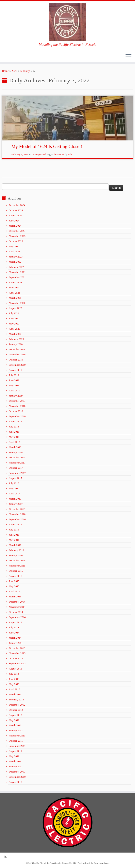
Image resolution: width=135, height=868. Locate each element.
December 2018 (17, 401)
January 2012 (16, 730)
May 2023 (14, 246)
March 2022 (15, 262)
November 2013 (17, 653)
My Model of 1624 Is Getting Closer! (47, 146)
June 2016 (14, 535)
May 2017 (14, 488)
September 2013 (17, 663)
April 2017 (15, 494)
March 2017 (15, 499)
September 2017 (17, 473)
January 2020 (16, 344)
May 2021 (14, 288)
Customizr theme (101, 863)
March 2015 (15, 597)
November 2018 (17, 406)
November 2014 (17, 607)
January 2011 (16, 766)
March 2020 (15, 334)
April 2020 (15, 329)
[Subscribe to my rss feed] (7, 857)
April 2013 (15, 689)
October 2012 (16, 710)
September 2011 (17, 746)
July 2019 (14, 375)
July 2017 (14, 483)
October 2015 (16, 571)
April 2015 (15, 591)
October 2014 (16, 612)
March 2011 (15, 761)
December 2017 (17, 457)
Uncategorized (39, 155)
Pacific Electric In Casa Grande (47, 863)
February (25, 71)
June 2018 (14, 432)
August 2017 (16, 478)
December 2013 (17, 648)
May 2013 (14, 684)
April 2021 (15, 293)
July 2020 (14, 313)
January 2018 (16, 452)
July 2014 (14, 627)
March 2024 (15, 226)
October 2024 (16, 210)
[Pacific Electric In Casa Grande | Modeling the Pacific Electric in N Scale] (67, 22)
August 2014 (16, 622)
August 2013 (16, 669)
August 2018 (16, 421)
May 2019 (14, 385)
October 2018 (16, 411)
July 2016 (14, 530)
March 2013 (15, 694)
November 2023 (17, 236)
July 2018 (14, 427)
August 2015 (16, 576)
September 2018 (17, 416)
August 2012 (16, 715)
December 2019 (17, 349)
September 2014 (17, 617)
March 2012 (15, 725)
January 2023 (16, 257)
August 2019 (16, 370)
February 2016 (16, 550)
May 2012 (14, 720)
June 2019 (14, 380)
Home (5, 71)
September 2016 (17, 519)
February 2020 (16, 339)
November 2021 (17, 272)
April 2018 (15, 442)
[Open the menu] (128, 55)
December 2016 (17, 509)
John (70, 155)
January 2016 (16, 555)
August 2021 (16, 282)
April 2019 (15, 391)
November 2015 (17, 566)
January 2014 (16, 643)
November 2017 (17, 463)
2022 (14, 71)
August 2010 (16, 782)
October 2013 (16, 658)
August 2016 (16, 524)
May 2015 (14, 586)
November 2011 (17, 736)
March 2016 (15, 545)
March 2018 (15, 447)
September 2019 (17, 365)
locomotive (59, 155)
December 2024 (17, 205)
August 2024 (16, 215)
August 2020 (16, 308)
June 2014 (14, 633)
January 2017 (16, 504)
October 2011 (16, 741)
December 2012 (17, 705)
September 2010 (17, 777)
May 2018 (14, 437)
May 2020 (14, 324)
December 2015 (17, 560)
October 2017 (16, 468)
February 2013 (16, 700)
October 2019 (16, 360)
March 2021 (15, 298)
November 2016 (17, 514)
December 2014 (17, 602)
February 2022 (16, 267)
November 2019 (17, 354)
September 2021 (17, 277)
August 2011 (15, 751)
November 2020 (17, 303)
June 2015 (14, 581)
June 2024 (14, 221)
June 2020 (14, 318)
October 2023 (16, 241)
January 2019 (16, 396)
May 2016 (14, 540)
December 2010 (17, 772)
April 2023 (15, 251)
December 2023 (17, 231)
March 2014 (15, 638)
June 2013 (14, 679)
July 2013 (14, 674)
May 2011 (14, 756)
